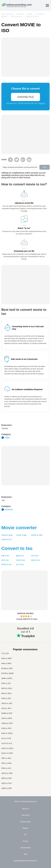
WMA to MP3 (7, 678)
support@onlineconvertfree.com (26, 861)
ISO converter (17, 17)
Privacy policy (26, 822)
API (26, 835)
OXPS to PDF (7, 773)
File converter (7, 14)
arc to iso (20, 564)
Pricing (26, 841)
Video (30, 14)
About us (26, 809)
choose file (26, 97)
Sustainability (26, 848)
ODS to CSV (7, 783)
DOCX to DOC (7, 748)
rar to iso (35, 556)
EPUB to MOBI (7, 673)
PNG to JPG (6, 728)
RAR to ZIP (6, 683)
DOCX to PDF (7, 753)
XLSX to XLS (7, 743)
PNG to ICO (6, 768)
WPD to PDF (7, 778)
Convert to (17, 548)
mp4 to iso (35, 560)
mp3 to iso (21, 560)
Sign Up (42, 103)
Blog (26, 854)
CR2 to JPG (6, 708)
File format (26, 815)
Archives (20, 14)
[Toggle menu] (47, 5)
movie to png (7, 535)
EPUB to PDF (7, 668)
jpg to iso (20, 556)
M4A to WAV (6, 693)
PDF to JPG (6, 758)
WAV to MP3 (7, 658)
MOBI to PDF (7, 713)
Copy (44, 167)
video (7, 438)
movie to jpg (21, 535)
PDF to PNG (6, 763)
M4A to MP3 (6, 663)
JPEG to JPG (7, 703)
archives (9, 509)
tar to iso (5, 560)
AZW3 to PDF (7, 723)
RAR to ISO (6, 698)
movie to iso (6, 539)
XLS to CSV (6, 738)
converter (19, 528)
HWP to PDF (7, 788)
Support (26, 828)
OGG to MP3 (7, 718)
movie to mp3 (37, 535)
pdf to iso (5, 556)
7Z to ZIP (5, 653)
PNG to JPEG (7, 733)
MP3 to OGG (7, 688)
